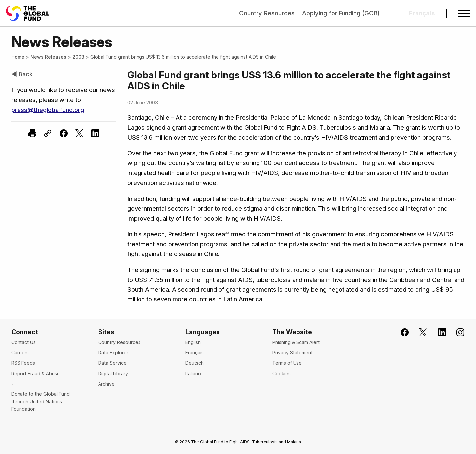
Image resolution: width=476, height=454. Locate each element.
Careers (20, 353)
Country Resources (267, 13)
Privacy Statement (293, 353)
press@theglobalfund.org (48, 110)
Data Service (112, 363)
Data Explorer (113, 353)
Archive (106, 384)
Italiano (193, 373)
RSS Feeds (23, 363)
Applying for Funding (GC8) (341, 13)
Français (195, 353)
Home (18, 57)
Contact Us (23, 342)
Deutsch (195, 363)
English (193, 342)
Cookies (281, 373)
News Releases (48, 57)
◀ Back (22, 74)
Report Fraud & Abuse (36, 373)
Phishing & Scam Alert (296, 342)
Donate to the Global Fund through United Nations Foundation (40, 401)
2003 (78, 57)
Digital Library (113, 373)
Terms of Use (287, 363)
